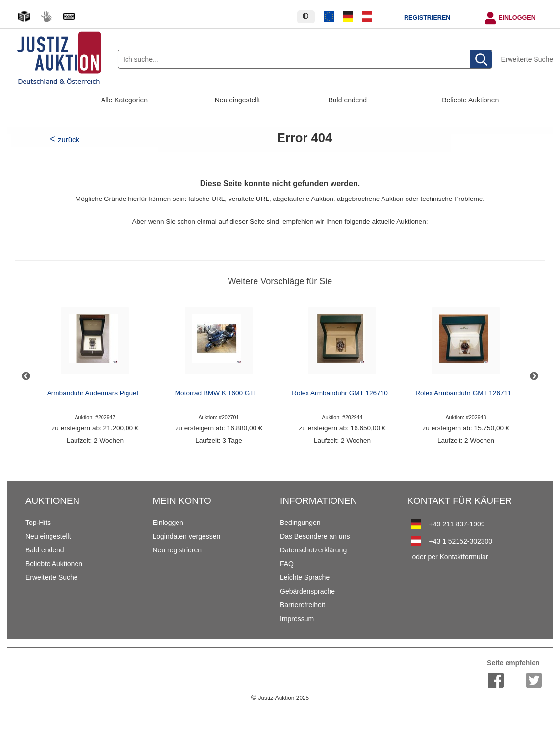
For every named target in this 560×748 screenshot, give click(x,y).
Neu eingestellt (238, 100)
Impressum (297, 619)
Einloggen (517, 18)
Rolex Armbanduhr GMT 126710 (340, 393)
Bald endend (348, 100)
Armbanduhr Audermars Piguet (93, 393)
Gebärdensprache (307, 591)
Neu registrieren (178, 550)
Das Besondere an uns (315, 536)
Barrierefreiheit (303, 605)
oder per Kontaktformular (450, 557)
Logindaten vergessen (187, 536)
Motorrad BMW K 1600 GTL (216, 393)
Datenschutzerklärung (313, 550)
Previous (26, 376)
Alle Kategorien (124, 100)
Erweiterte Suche (527, 59)
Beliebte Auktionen (470, 100)
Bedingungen (300, 523)
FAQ (287, 564)
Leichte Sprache (305, 577)
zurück (69, 139)
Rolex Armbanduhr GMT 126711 (463, 393)
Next (534, 376)
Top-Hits (38, 523)
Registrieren (427, 18)
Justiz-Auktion (280, 698)
